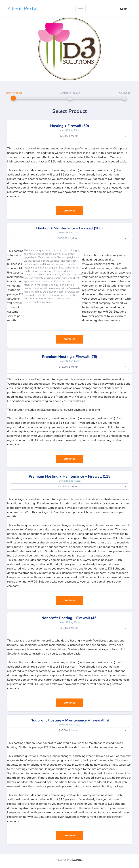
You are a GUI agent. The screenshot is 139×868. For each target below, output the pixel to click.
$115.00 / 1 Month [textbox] (69, 487)
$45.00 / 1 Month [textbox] (69, 628)
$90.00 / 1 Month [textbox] (69, 730)
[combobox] (69, 136)
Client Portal (23, 9)
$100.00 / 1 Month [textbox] (69, 238)
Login (124, 9)
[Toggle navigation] (81, 9)
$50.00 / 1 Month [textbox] (69, 136)
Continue (69, 211)
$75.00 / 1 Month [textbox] (69, 367)
